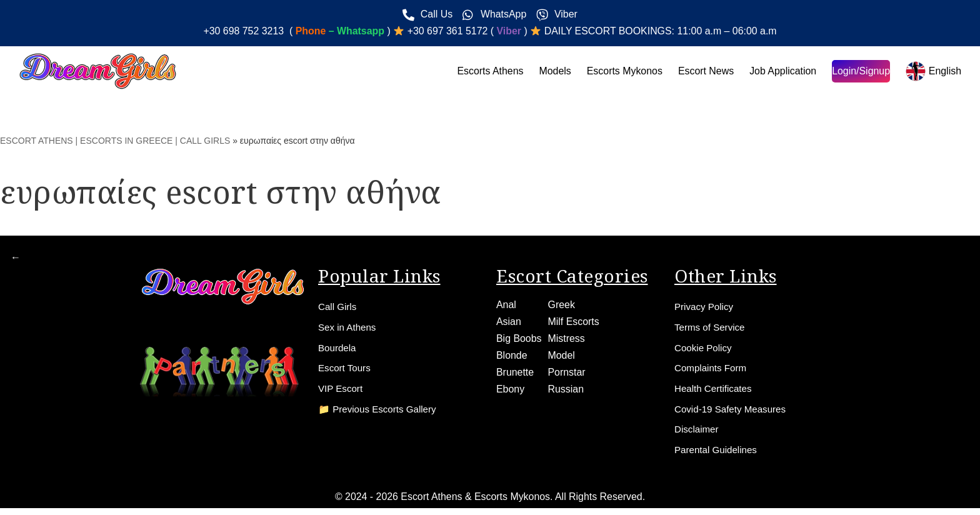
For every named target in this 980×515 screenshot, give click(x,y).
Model (562, 357)
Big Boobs (519, 340)
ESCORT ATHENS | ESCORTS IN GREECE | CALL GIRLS (115, 141)
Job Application (782, 71)
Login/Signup (860, 71)
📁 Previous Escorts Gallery (381, 414)
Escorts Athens (488, 71)
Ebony (510, 391)
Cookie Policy (705, 350)
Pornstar (567, 374)
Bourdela (338, 350)
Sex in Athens (349, 329)
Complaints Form (712, 372)
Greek (562, 306)
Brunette (515, 374)
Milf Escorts (574, 323)
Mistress (567, 340)
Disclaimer (698, 435)
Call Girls (338, 308)
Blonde (512, 357)
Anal (506, 306)
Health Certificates (715, 393)
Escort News (705, 71)
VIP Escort (342, 393)
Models (553, 71)
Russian (566, 391)
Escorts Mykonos (623, 71)
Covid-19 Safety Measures (733, 414)
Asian (509, 323)
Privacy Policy (706, 308)
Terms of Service (712, 329)
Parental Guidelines (718, 457)
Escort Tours (346, 372)
